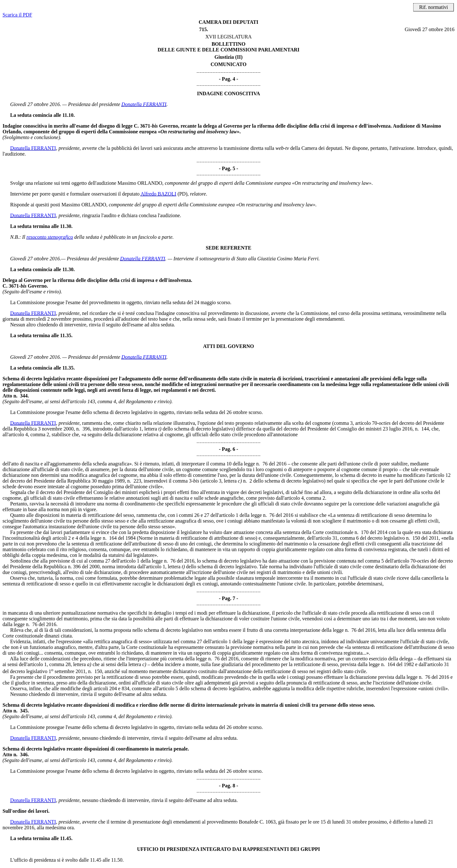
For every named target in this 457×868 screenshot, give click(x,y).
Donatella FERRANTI (144, 104)
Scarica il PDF (17, 15)
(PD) (182, 194)
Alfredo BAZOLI (158, 194)
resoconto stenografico (50, 237)
